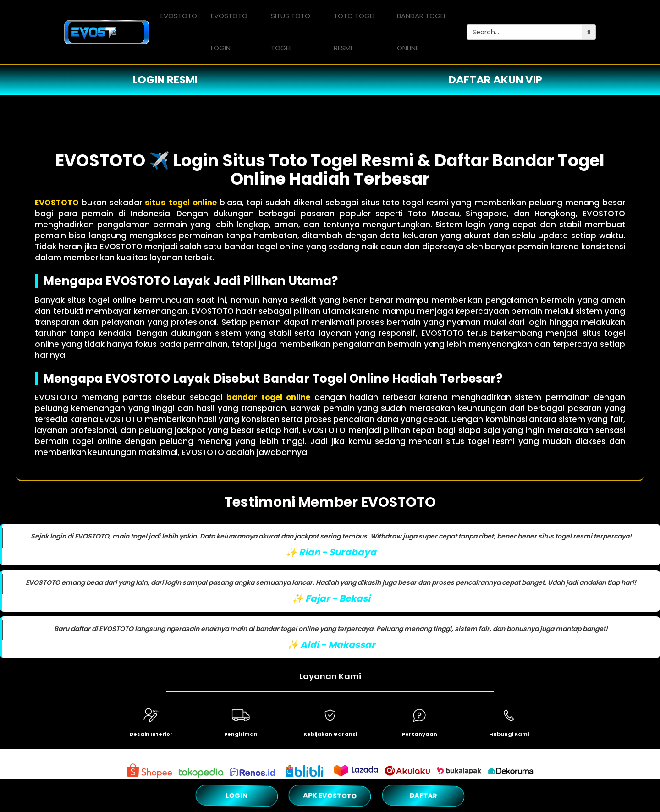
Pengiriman (241, 734)
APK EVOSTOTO (330, 796)
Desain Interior (151, 734)
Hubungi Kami (509, 734)
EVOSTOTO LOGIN (229, 32)
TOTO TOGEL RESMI (355, 32)
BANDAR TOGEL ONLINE (422, 32)
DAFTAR (423, 795)
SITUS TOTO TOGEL (291, 32)
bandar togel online (268, 397)
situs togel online (181, 203)
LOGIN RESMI (165, 80)
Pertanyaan (420, 734)
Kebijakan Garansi (330, 734)
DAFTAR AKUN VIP (495, 80)
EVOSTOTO (179, 16)
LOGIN (237, 795)
